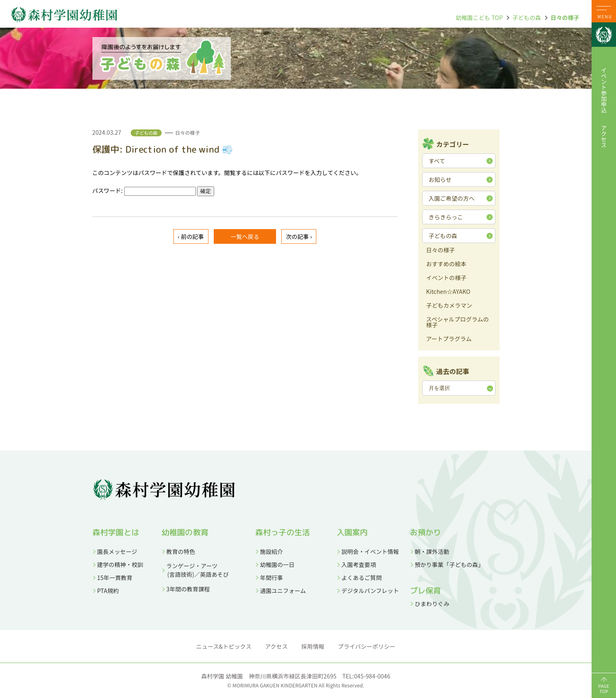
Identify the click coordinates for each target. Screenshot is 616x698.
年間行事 (272, 578)
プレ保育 (425, 591)
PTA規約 (108, 591)
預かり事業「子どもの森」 (449, 565)
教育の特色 (181, 551)
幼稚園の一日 (277, 565)
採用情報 (313, 646)
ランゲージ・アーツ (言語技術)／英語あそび (195, 570)
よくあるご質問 (362, 578)
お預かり (426, 532)
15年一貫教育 (115, 578)
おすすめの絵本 (446, 264)
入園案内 (352, 532)
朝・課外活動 (432, 551)
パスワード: (144, 190)
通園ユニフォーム (283, 591)
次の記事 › (299, 236)
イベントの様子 (446, 278)
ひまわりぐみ (432, 604)
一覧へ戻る (245, 236)
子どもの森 (527, 18)
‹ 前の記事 (191, 236)
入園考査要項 (359, 565)
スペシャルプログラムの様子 (458, 323)
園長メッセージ (117, 551)
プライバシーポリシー (367, 646)
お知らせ (440, 179)
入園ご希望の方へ (452, 198)
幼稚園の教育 (185, 532)
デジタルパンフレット (370, 591)
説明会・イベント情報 (370, 551)
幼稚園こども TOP (479, 18)
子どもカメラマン (449, 306)
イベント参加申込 (604, 90)
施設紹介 (272, 551)
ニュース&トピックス (224, 646)
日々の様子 (565, 18)
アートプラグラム (449, 339)
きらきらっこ (446, 217)
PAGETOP (604, 688)
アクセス (604, 136)
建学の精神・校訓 (120, 565)
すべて (437, 161)
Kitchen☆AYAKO (448, 292)
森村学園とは (116, 532)
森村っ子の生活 (283, 532)
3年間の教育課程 (188, 589)
